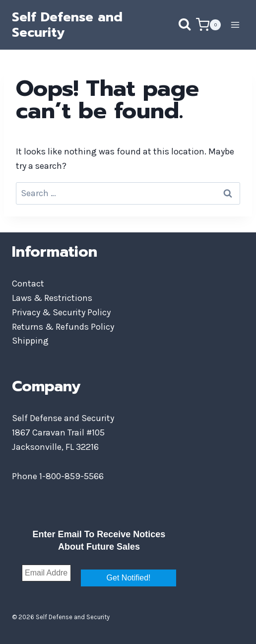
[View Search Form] (175, 25)
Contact (28, 284)
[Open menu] (235, 25)
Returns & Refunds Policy (63, 327)
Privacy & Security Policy (61, 312)
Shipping (30, 341)
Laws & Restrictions (52, 298)
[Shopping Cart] (208, 25)
